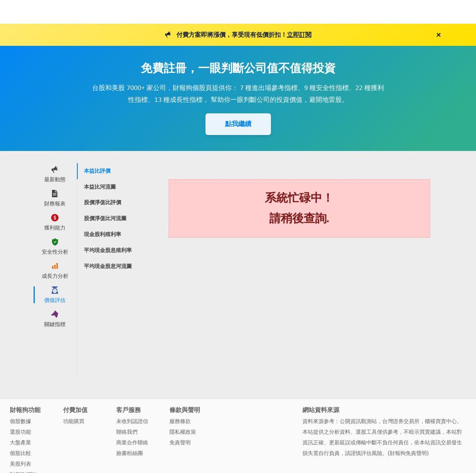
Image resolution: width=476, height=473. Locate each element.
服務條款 (180, 421)
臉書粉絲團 (130, 453)
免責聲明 (180, 443)
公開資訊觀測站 (358, 421)
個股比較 (20, 453)
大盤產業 (20, 443)
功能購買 (74, 421)
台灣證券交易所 (401, 421)
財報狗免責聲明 (408, 453)
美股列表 (20, 464)
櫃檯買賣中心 (441, 421)
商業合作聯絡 (132, 443)
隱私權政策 (183, 432)
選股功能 (20, 432)
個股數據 (20, 421)
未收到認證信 (132, 421)
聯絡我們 (127, 432)
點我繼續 (238, 124)
